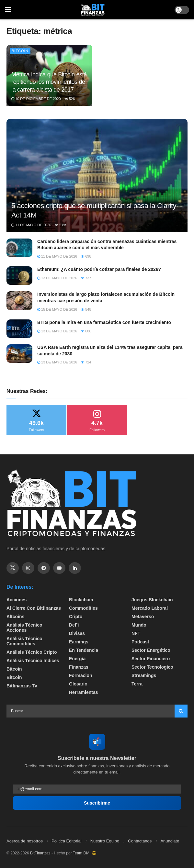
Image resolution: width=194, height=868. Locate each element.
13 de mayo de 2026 (57, 278)
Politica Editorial (67, 841)
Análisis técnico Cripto (32, 652)
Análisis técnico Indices (33, 661)
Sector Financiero (151, 659)
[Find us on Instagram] (28, 568)
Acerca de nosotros (25, 841)
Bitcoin (20, 51)
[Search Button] (181, 711)
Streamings (144, 675)
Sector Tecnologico (152, 667)
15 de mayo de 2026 (57, 309)
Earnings (79, 642)
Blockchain (81, 600)
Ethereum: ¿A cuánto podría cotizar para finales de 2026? (99, 269)
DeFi (74, 625)
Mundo (139, 625)
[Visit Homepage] (93, 10)
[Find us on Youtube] (59, 568)
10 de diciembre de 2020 (36, 99)
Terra (137, 684)
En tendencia (84, 650)
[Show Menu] (8, 10)
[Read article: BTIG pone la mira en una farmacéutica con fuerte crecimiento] (19, 329)
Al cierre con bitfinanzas (34, 608)
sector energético (151, 650)
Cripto (76, 617)
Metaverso (143, 617)
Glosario (78, 684)
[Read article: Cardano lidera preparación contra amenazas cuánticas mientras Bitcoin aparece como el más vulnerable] (19, 248)
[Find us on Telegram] (44, 568)
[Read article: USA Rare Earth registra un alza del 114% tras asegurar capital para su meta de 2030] (19, 354)
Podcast (140, 642)
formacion (81, 675)
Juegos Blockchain (152, 600)
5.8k (61, 225)
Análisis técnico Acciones (24, 628)
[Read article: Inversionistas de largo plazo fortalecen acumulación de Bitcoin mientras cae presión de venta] (19, 300)
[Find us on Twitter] (13, 568)
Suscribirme (97, 803)
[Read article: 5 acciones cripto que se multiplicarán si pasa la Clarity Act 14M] (97, 184)
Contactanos (140, 841)
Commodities (83, 608)
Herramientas (84, 692)
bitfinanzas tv (22, 686)
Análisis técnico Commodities (24, 641)
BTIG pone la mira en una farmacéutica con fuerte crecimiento (104, 322)
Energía (77, 659)
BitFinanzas (40, 853)
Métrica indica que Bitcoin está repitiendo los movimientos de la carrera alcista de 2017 (49, 82)
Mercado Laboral (150, 608)
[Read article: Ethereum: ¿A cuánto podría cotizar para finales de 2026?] (19, 276)
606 (86, 331)
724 (86, 362)
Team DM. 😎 (85, 853)
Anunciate (170, 841)
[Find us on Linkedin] (75, 568)
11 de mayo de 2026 (31, 225)
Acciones (17, 600)
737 (86, 278)
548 (86, 309)
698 (86, 256)
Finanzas (79, 667)
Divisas (77, 633)
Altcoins (15, 617)
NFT (136, 633)
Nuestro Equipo (105, 841)
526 (70, 99)
